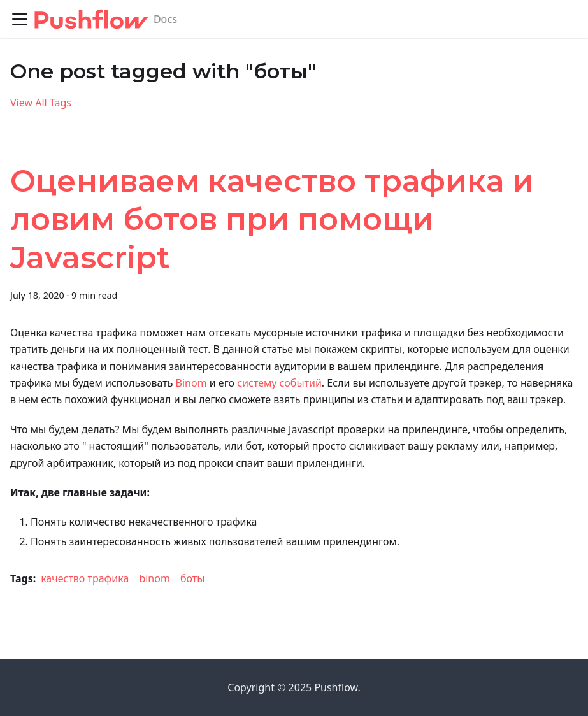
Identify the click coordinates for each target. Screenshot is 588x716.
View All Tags (41, 103)
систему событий (279, 383)
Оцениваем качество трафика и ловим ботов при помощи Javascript (272, 219)
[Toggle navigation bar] (20, 19)
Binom (191, 383)
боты (192, 578)
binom (154, 578)
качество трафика (85, 578)
